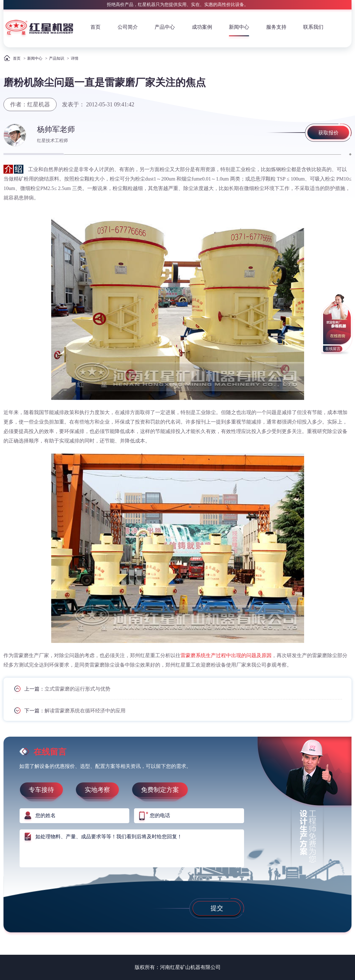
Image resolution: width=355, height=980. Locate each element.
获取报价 (328, 133)
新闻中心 (239, 27)
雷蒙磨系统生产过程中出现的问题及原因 (226, 655)
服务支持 (276, 27)
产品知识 (57, 58)
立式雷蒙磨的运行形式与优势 (77, 689)
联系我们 (313, 27)
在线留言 (333, 349)
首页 (95, 27)
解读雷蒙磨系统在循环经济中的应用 (85, 710)
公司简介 (128, 27)
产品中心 (165, 27)
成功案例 (202, 27)
